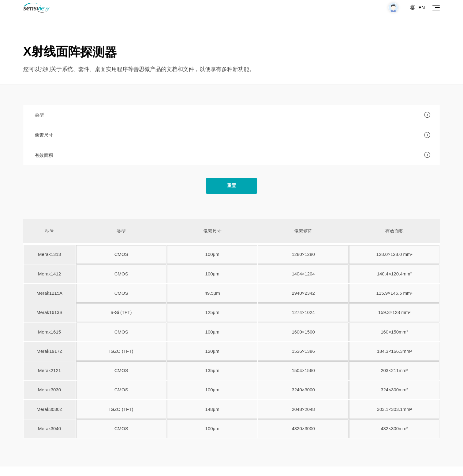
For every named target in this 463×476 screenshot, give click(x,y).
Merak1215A (51, 293)
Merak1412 (51, 274)
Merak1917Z (50, 351)
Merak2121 (51, 370)
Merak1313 (51, 254)
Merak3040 (51, 428)
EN (417, 8)
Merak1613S (51, 312)
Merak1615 (51, 332)
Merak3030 (51, 390)
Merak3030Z (50, 409)
